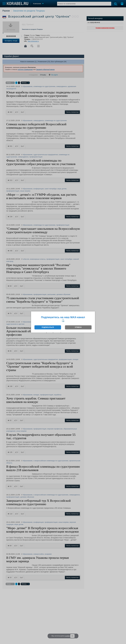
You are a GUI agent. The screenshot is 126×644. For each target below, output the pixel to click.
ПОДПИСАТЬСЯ (48, 327)
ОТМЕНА (78, 327)
